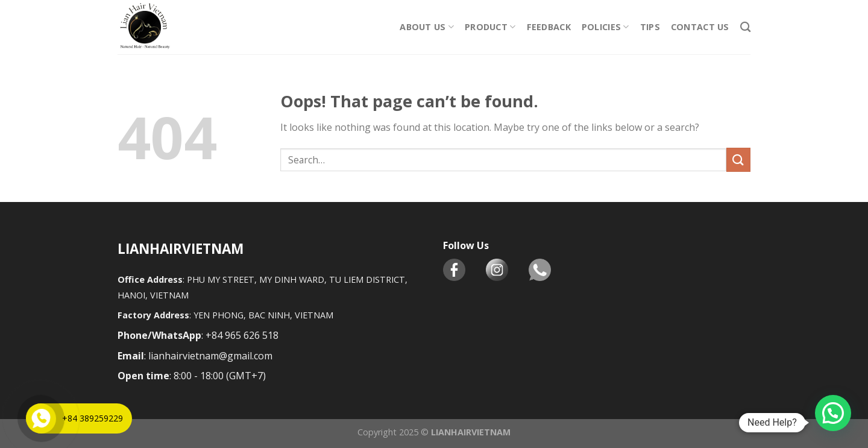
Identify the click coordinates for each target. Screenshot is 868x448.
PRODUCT (490, 27)
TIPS (650, 27)
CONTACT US (700, 27)
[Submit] (738, 159)
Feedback (549, 27)
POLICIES (605, 27)
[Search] (745, 27)
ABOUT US (427, 27)
